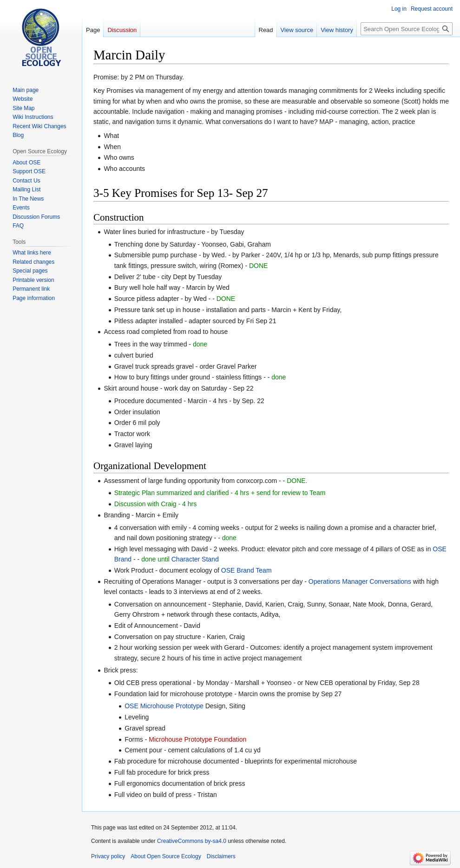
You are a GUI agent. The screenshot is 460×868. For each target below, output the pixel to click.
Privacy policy (108, 856)
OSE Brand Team (246, 570)
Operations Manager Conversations (360, 581)
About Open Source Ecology (166, 856)
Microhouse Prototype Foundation (197, 739)
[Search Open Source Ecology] (407, 29)
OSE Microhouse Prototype (164, 706)
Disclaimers (221, 856)
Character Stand (195, 559)
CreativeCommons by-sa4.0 (192, 841)
